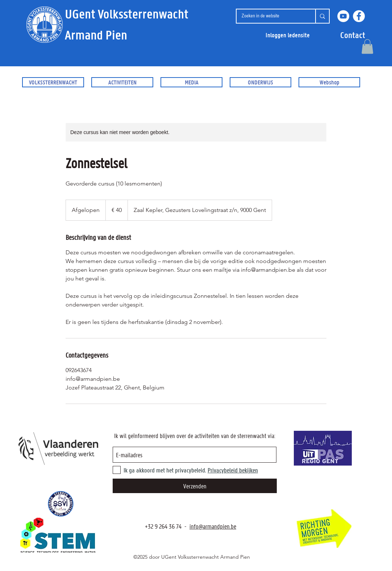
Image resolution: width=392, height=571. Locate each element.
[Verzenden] (195, 486)
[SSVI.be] (61, 504)
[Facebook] (359, 16)
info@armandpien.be (213, 526)
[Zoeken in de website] (270, 16)
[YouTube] (343, 16)
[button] (353, 35)
